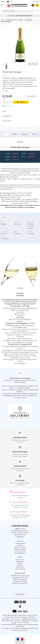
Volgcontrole (20, 545)
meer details (6, 91)
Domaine (34, 134)
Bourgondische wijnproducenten (20, 583)
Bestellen (21, 102)
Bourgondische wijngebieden (20, 579)
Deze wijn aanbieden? (20, 121)
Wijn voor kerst (20, 567)
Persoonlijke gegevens (20, 553)
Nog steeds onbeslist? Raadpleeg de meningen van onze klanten (20, 516)
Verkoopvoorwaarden (20, 551)
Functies (15, 134)
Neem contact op (20, 594)
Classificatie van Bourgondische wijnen (20, 576)
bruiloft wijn (20, 563)
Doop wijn (20, 565)
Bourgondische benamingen (20, 581)
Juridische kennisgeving (20, 549)
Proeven (5, 134)
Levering (20, 111)
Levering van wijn (20, 560)
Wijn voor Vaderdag (20, 569)
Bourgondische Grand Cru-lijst (20, 577)
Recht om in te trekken (20, 547)
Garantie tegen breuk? (20, 116)
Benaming (25, 134)
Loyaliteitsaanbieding (20, 544)
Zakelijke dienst (20, 561)
